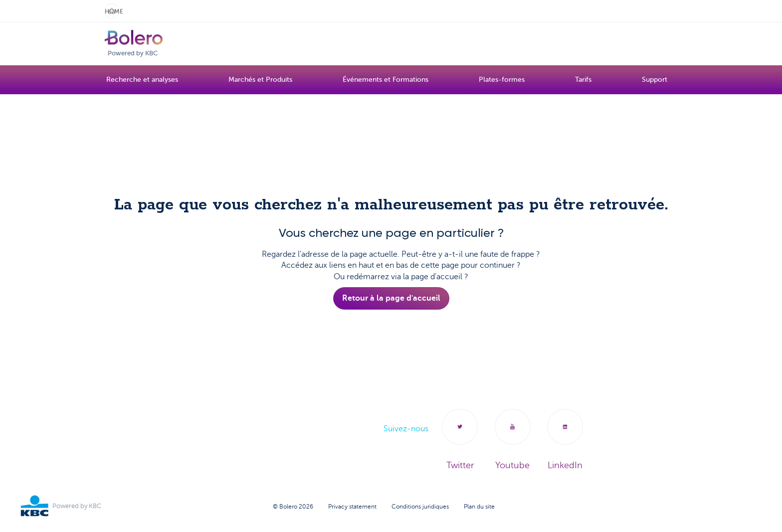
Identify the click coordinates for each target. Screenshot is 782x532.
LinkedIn (568, 441)
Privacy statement (352, 508)
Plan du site (479, 508)
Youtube (510, 441)
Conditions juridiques (420, 508)
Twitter (454, 441)
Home (112, 11)
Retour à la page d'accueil (391, 298)
